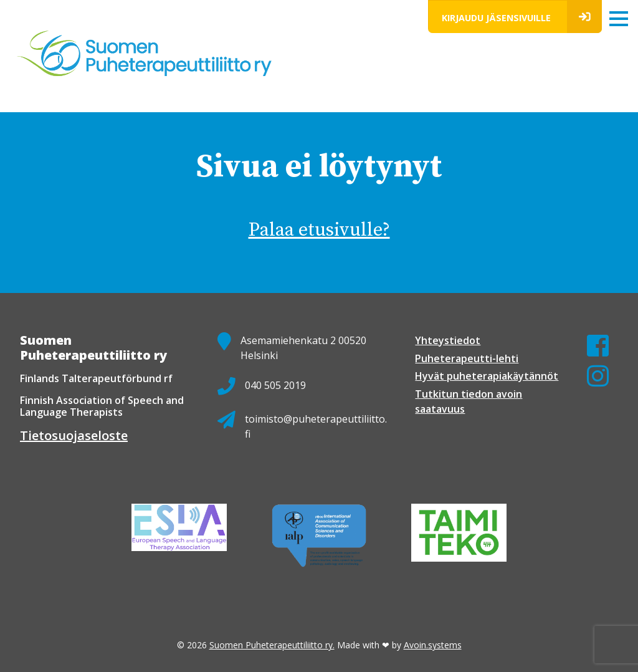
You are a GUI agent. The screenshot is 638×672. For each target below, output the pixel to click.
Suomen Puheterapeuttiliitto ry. (272, 645)
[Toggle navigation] (619, 18)
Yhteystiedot (448, 340)
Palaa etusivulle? (319, 230)
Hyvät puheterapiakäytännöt (487, 376)
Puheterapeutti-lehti (467, 358)
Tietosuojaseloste (74, 435)
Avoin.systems (433, 645)
